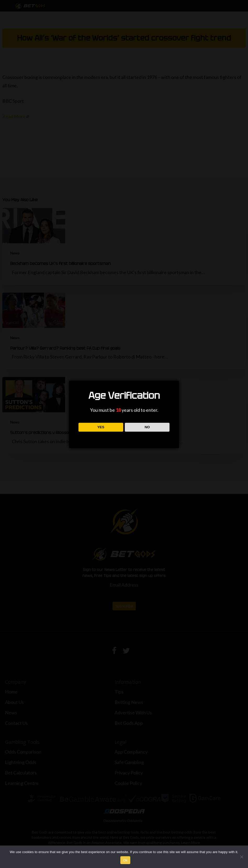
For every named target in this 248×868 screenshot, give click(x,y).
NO (147, 427)
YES (101, 427)
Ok (125, 860)
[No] (241, 857)
